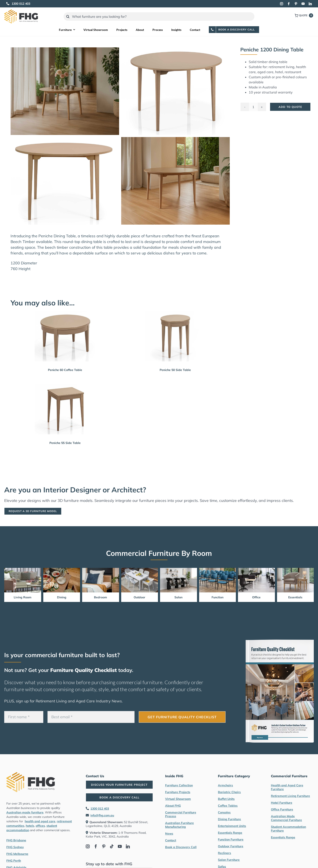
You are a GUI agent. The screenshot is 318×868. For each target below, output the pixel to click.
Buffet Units (226, 799)
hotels (30, 826)
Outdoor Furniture (231, 846)
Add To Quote (290, 107)
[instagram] (281, 4)
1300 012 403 (100, 809)
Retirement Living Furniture (290, 796)
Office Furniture (282, 809)
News (169, 834)
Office (256, 597)
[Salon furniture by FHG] (179, 570)
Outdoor (139, 597)
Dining (62, 597)
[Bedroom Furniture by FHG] (101, 570)
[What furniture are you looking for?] (159, 16)
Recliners (224, 853)
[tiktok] (112, 846)
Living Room (23, 597)
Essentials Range (230, 833)
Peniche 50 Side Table (175, 370)
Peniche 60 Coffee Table (65, 370)
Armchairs (225, 785)
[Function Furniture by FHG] (218, 570)
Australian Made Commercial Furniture (286, 818)
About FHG (173, 806)
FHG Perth (14, 861)
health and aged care (40, 821)
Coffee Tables (228, 806)
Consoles (224, 812)
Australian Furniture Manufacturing (179, 825)
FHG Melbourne (17, 854)
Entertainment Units (232, 826)
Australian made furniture (25, 812)
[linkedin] (310, 4)
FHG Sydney (15, 847)
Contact (171, 840)
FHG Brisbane (16, 840)
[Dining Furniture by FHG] (62, 570)
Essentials (295, 597)
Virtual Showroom (178, 799)
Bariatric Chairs (229, 792)
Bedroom (101, 597)
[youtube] (303, 4)
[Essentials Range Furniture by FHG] (296, 570)
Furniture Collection (179, 785)
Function (217, 597)
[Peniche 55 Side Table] (65, 409)
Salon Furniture (229, 860)
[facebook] (289, 4)
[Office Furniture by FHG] (256, 570)
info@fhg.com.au (102, 815)
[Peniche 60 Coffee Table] (65, 336)
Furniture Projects (178, 792)
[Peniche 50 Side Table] (175, 336)
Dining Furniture (229, 819)
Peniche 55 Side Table (65, 443)
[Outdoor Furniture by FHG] (140, 570)
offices (40, 826)
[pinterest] (296, 4)
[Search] (68, 16)
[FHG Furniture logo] (21, 11)
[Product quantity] (253, 107)
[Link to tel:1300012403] (8, 4)
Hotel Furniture (282, 803)
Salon (178, 597)
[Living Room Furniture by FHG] (23, 570)
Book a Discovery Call (181, 847)
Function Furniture (231, 839)
